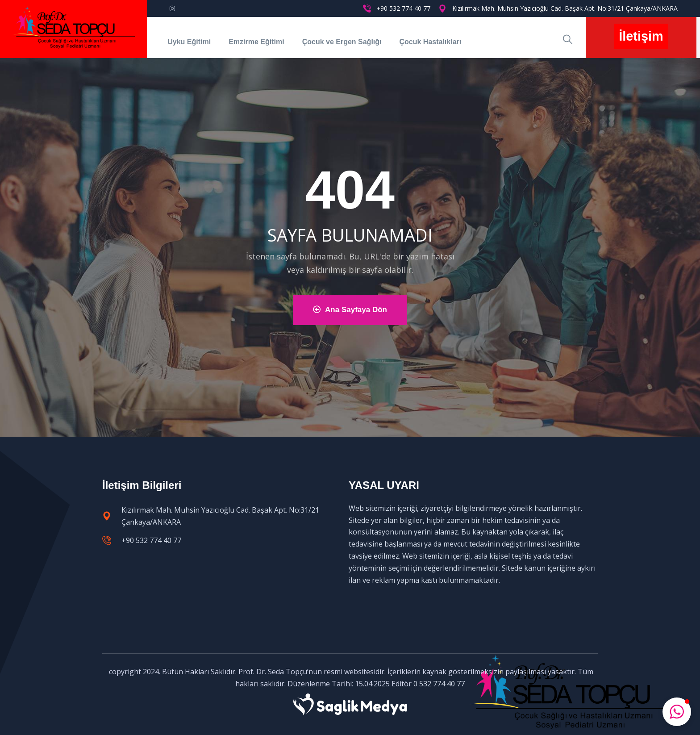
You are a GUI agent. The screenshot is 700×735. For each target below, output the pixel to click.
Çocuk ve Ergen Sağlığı (342, 42)
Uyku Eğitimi (189, 42)
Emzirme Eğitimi (256, 42)
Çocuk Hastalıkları (430, 42)
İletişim (641, 36)
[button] (677, 712)
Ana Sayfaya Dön (350, 310)
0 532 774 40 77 (439, 684)
